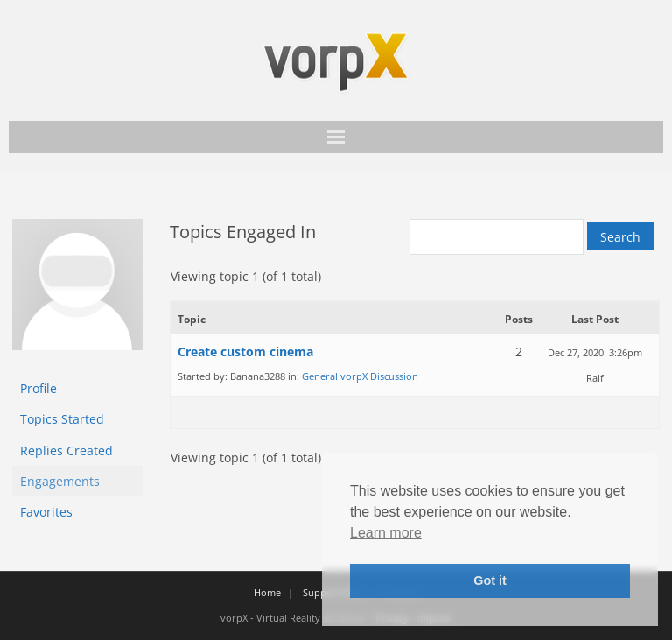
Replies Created (66, 450)
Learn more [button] (386, 533)
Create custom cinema (245, 352)
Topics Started (62, 419)
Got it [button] (490, 580)
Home (267, 592)
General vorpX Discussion (360, 376)
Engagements (60, 481)
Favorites (46, 512)
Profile (38, 388)
